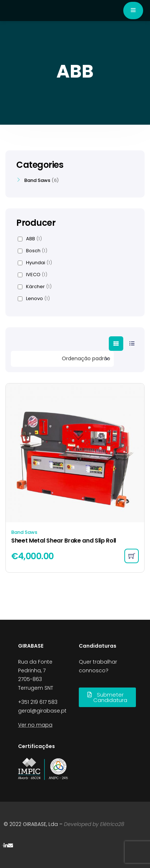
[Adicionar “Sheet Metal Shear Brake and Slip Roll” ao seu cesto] (132, 556)
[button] (107, 697)
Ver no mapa (35, 725)
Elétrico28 (112, 824)
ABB (30, 239)
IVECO (33, 275)
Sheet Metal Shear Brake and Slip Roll (64, 541)
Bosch (33, 251)
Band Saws (24, 532)
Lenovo (34, 299)
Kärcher (35, 287)
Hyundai (35, 263)
